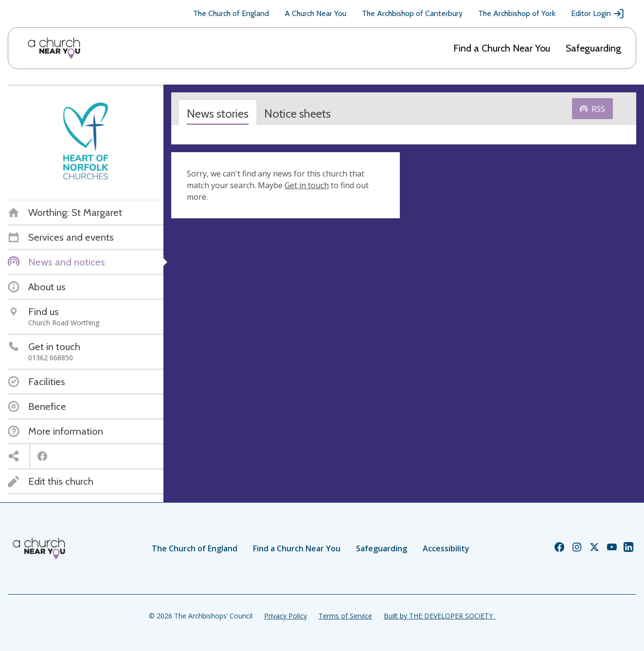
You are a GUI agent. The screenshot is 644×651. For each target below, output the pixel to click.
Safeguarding (593, 48)
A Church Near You (315, 13)
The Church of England (231, 13)
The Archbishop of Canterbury (412, 13)
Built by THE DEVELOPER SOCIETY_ (440, 616)
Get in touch (307, 185)
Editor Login (598, 14)
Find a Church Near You (502, 48)
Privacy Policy (286, 616)
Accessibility (446, 548)
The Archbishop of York (517, 13)
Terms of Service (345, 616)
